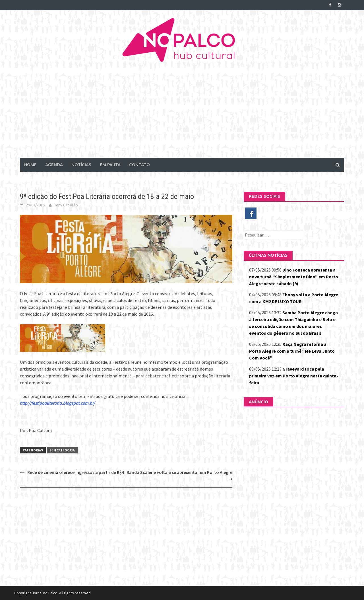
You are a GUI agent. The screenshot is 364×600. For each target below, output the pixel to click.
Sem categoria (62, 450)
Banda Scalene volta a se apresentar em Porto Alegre (179, 472)
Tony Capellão (66, 205)
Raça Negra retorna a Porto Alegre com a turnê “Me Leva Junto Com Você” (292, 351)
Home (30, 165)
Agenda (54, 165)
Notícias (81, 165)
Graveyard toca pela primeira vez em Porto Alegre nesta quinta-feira (294, 376)
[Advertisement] (182, 115)
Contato (139, 165)
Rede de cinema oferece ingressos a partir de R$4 (76, 472)
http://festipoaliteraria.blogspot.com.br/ (57, 403)
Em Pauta (110, 165)
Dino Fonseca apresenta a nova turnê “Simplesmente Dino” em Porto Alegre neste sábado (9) (294, 277)
